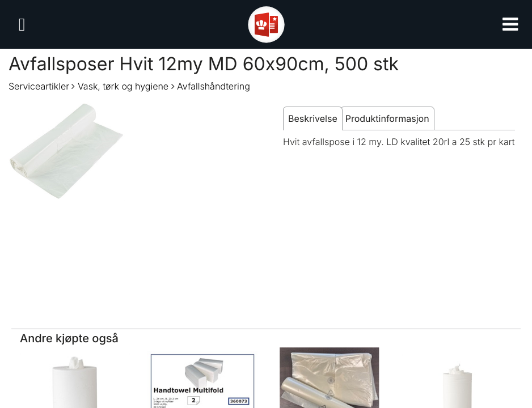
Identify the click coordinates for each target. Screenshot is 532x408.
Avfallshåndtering (214, 86)
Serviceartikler (39, 86)
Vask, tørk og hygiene (123, 86)
